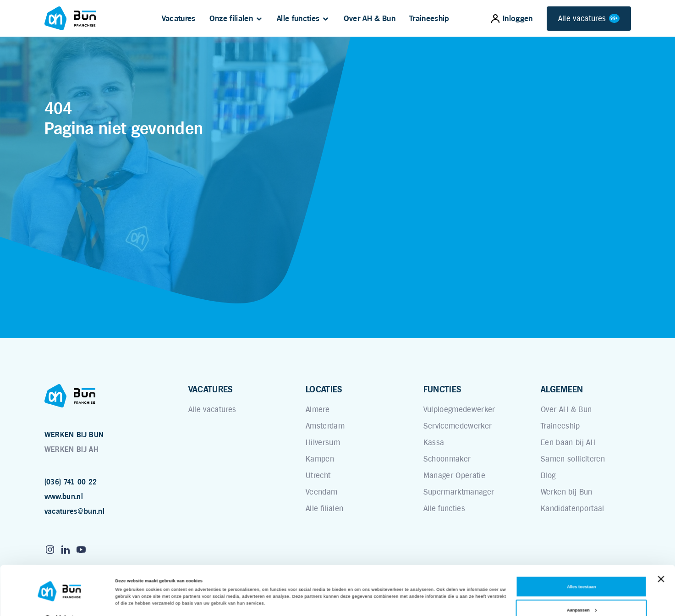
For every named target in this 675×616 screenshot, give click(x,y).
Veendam (321, 492)
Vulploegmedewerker (459, 409)
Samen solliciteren (573, 459)
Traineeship (429, 18)
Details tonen (129, 601)
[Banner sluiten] (661, 560)
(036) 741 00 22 (71, 482)
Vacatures (179, 18)
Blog (548, 475)
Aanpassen (582, 591)
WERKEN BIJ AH (71, 449)
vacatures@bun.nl (74, 511)
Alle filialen (324, 508)
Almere (318, 409)
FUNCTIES (442, 389)
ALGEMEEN (562, 389)
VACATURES (211, 389)
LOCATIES (324, 389)
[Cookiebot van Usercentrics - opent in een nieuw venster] (59, 601)
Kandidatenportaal (573, 508)
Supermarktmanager (459, 492)
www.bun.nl (64, 497)
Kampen (320, 459)
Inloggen (512, 18)
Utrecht (318, 475)
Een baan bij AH (568, 442)
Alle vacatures (589, 19)
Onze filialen (231, 18)
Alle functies (298, 18)
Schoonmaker (447, 459)
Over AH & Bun (370, 18)
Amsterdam (325, 426)
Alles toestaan (581, 568)
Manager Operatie (454, 475)
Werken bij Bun (567, 492)
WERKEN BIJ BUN (74, 435)
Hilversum (323, 442)
